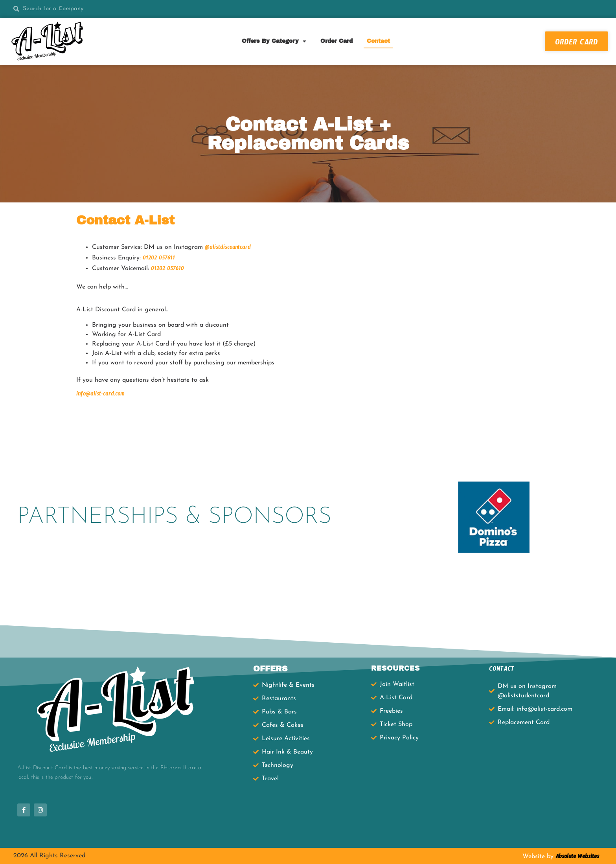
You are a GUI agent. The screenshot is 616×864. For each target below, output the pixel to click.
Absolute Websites (576, 858)
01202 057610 (167, 270)
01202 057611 (159, 259)
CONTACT (502, 670)
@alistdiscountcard (228, 248)
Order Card (337, 41)
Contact (378, 41)
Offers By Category (274, 41)
